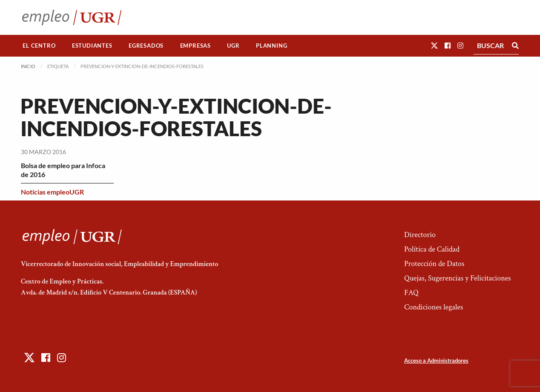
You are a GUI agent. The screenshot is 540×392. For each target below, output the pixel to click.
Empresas (195, 46)
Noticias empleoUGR (52, 192)
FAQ (411, 293)
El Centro (39, 46)
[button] (434, 45)
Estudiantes (92, 46)
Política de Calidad (432, 249)
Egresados (146, 46)
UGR (233, 46)
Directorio (420, 235)
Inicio (28, 66)
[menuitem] (39, 46)
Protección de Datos (434, 264)
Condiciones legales (434, 307)
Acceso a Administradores (436, 361)
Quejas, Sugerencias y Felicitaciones (458, 278)
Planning (271, 46)
